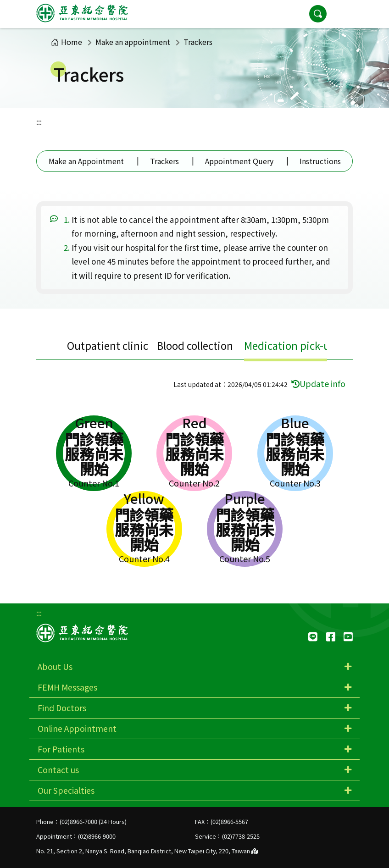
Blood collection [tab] (195, 345)
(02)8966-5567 (229, 821)
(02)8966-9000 (97, 836)
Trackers (164, 161)
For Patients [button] (61, 749)
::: (39, 122)
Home (67, 42)
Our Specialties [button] (66, 790)
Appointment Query (239, 161)
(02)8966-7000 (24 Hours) (93, 821)
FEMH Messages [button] (67, 687)
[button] (344, 14)
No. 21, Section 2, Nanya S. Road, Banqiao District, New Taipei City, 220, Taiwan (147, 851)
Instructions (320, 161)
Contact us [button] (58, 770)
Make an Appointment (86, 161)
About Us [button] (55, 666)
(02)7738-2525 (241, 836)
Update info (318, 383)
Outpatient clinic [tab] (108, 345)
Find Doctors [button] (62, 708)
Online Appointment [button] (77, 728)
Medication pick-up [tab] (290, 345)
